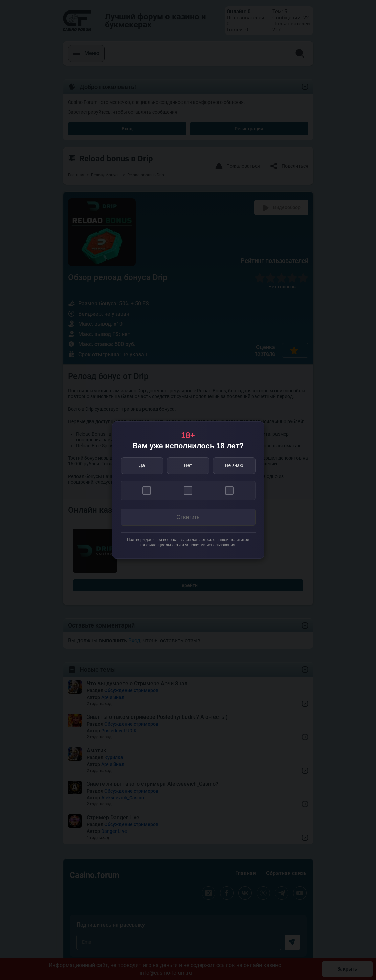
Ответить (188, 517)
